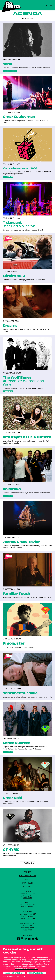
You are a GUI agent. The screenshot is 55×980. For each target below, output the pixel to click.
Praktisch (27, 883)
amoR (28, 879)
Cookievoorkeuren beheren (14, 976)
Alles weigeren (36, 973)
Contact (28, 887)
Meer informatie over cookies (26, 968)
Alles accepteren (14, 973)
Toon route (27, 898)
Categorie (29, 19)
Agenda (27, 872)
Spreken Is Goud (27, 876)
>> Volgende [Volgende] (27, 863)
